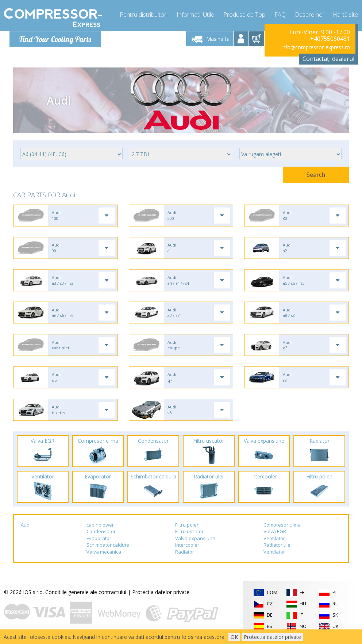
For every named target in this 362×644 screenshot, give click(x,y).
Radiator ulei (278, 548)
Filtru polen (187, 528)
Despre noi (309, 15)
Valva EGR (275, 534)
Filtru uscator (189, 534)
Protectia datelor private (161, 595)
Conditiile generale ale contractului (86, 595)
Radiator (185, 555)
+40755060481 (330, 39)
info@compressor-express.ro (316, 47)
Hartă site (345, 15)
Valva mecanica (104, 555)
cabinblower (100, 528)
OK (234, 637)
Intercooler (187, 548)
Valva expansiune (195, 541)
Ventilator (274, 541)
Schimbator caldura (108, 548)
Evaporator (99, 541)
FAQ (280, 15)
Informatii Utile (195, 15)
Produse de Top (244, 15)
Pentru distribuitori (144, 15)
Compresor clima (282, 528)
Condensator (101, 534)
